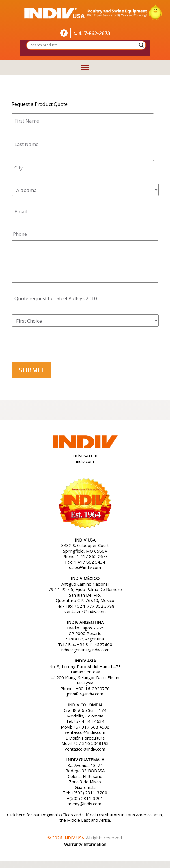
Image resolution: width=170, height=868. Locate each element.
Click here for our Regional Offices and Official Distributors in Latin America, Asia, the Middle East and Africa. (85, 817)
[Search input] (84, 45)
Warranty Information (85, 844)
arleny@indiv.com (85, 804)
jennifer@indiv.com (85, 694)
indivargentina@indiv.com (85, 650)
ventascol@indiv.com (85, 732)
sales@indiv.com (85, 567)
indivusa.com (85, 455)
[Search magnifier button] (141, 45)
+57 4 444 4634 (89, 721)
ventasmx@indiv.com (85, 611)
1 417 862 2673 (92, 556)
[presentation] (55, 346)
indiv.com (85, 461)
